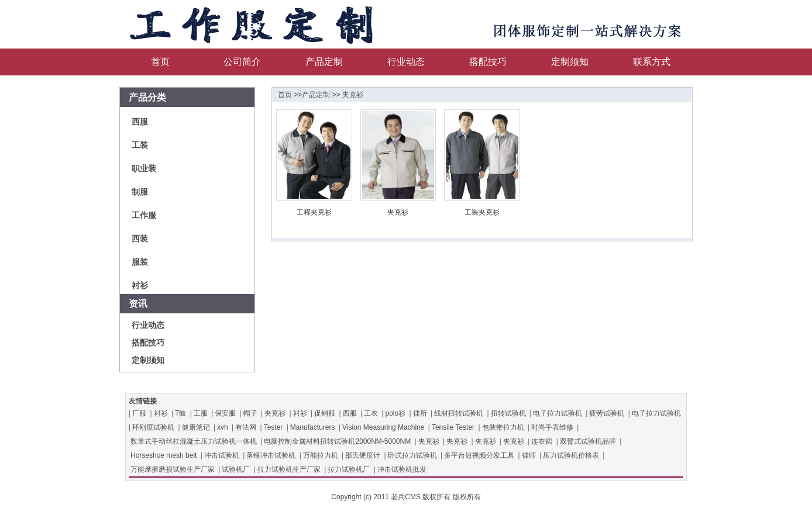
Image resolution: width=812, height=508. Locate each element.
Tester (273, 427)
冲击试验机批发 (402, 469)
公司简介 (242, 62)
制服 (140, 192)
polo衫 (395, 413)
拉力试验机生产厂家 (289, 469)
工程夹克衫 (314, 212)
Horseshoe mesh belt (164, 455)
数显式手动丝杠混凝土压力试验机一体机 (194, 441)
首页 (160, 62)
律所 (420, 413)
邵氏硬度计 (363, 455)
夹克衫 (353, 95)
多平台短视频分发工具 (479, 455)
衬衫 (140, 285)
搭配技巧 (488, 62)
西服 (140, 122)
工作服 (144, 215)
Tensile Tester (453, 427)
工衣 (371, 413)
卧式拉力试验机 (412, 455)
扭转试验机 (508, 413)
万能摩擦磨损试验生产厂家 (173, 469)
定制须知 (570, 62)
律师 (529, 455)
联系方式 (652, 62)
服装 (140, 262)
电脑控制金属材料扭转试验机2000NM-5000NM (337, 441)
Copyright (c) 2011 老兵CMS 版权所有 (391, 497)
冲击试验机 (222, 455)
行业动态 (406, 62)
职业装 (144, 168)
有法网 (246, 427)
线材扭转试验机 (459, 413)
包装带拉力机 (503, 427)
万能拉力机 (321, 455)
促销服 (325, 413)
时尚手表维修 (552, 427)
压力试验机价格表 (571, 455)
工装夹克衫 (482, 212)
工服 (201, 413)
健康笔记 (196, 427)
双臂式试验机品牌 (588, 441)
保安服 (225, 413)
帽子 (250, 413)
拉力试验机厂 (349, 469)
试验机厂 (236, 469)
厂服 (139, 413)
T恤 (180, 413)
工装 (140, 145)
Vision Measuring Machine (383, 427)
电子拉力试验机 (558, 413)
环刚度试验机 (153, 427)
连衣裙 (542, 441)
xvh (223, 427)
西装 (140, 239)
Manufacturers (313, 427)
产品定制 (324, 62)
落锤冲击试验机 (271, 455)
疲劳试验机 (607, 413)
